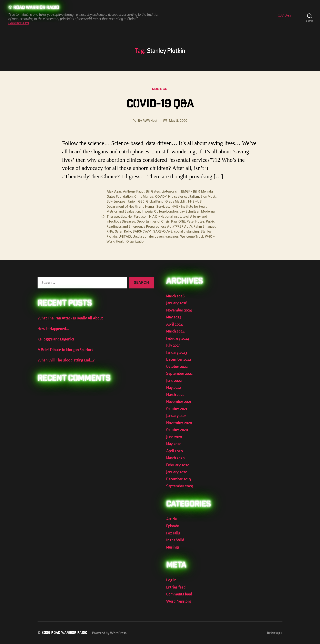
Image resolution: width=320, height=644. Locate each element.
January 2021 (177, 415)
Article (172, 518)
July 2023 (174, 345)
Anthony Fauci (134, 192)
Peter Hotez (197, 221)
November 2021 (179, 401)
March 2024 (176, 331)
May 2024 (174, 316)
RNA (110, 231)
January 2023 (177, 352)
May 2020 (174, 443)
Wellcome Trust (193, 236)
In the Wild (175, 539)
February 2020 (179, 464)
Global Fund (156, 202)
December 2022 (179, 359)
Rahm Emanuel (207, 226)
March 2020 (176, 457)
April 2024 (175, 324)
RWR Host (150, 121)
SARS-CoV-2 (163, 231)
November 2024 (180, 310)
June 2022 (174, 380)
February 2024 (178, 338)
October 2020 (178, 429)
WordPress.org (179, 601)
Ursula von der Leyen (148, 236)
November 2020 (180, 422)
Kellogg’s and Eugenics (57, 339)
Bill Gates (153, 192)
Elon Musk (209, 197)
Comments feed (180, 594)
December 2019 (179, 478)
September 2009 (180, 485)
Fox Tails (173, 533)
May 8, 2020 (178, 121)
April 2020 (175, 450)
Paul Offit (180, 221)
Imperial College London (161, 212)
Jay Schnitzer (191, 212)
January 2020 (177, 471)
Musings (160, 89)
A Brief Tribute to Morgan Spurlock (67, 349)
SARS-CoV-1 (142, 231)
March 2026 (176, 295)
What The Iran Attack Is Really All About (71, 318)
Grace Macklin (177, 202)
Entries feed (176, 587)
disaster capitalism (186, 197)
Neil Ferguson (138, 216)
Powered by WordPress (111, 632)
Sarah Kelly (123, 231)
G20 (142, 202)
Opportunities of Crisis (154, 221)
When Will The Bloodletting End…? (67, 360)
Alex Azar (114, 192)
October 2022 (177, 366)
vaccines (172, 236)
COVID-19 (284, 16)
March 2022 (176, 394)
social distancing (186, 231)
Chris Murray (144, 197)
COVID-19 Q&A (160, 105)
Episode (173, 525)
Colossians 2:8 (18, 23)
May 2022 (174, 387)
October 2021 (177, 408)
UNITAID (125, 236)
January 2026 (177, 302)
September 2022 (180, 373)
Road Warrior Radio (38, 8)
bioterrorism (171, 192)
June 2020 (175, 436)
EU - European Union (122, 202)
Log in (171, 579)
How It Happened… (54, 328)
